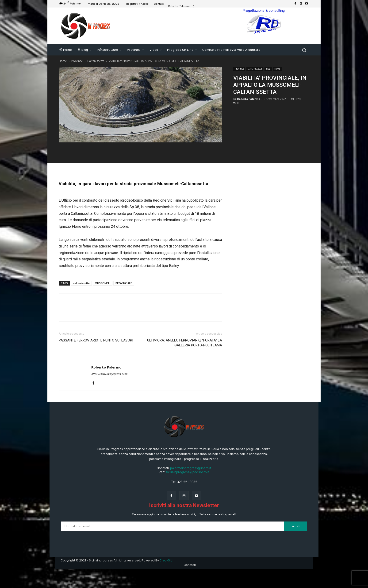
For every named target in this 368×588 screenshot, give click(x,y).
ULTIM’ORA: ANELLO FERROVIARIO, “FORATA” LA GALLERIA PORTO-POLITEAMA (185, 343)
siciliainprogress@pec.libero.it (188, 472)
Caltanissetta (96, 61)
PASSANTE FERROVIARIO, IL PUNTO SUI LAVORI (96, 340)
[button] (304, 50)
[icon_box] (181, 7)
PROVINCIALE (124, 283)
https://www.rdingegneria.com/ (110, 374)
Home (63, 61)
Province (77, 61)
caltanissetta (81, 283)
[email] (172, 526)
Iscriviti (295, 526)
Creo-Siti (166, 560)
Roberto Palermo (249, 99)
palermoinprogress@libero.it (191, 468)
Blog (268, 69)
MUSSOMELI (103, 283)
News (277, 69)
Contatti (190, 565)
